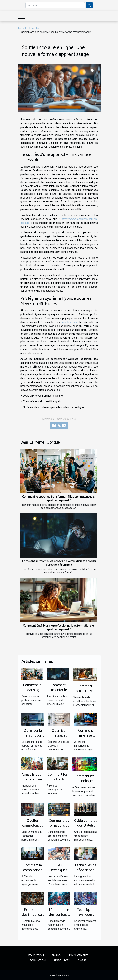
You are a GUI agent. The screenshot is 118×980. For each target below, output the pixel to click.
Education (35, 28)
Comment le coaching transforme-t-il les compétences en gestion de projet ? (59, 499)
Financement (78, 956)
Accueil (22, 28)
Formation (38, 961)
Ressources (62, 961)
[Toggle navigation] (21, 16)
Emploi (57, 956)
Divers (82, 961)
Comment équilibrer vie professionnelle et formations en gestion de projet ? (59, 628)
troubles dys (69, 322)
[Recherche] (55, 5)
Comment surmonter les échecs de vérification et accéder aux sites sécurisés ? (59, 563)
